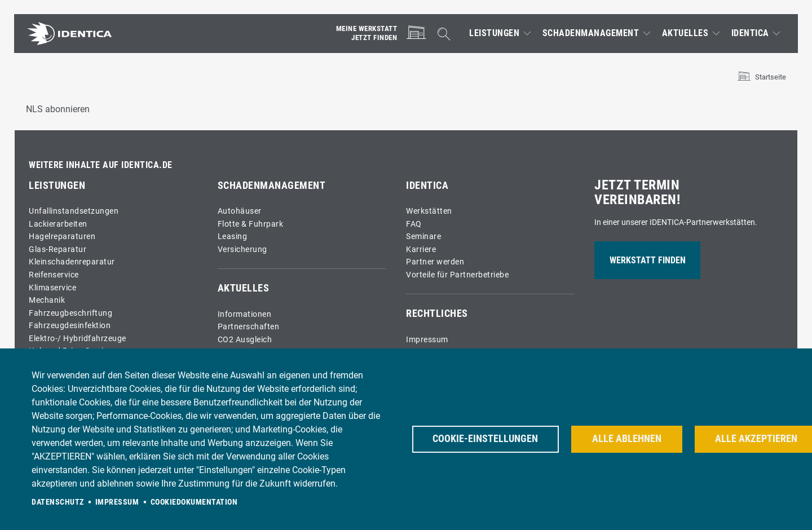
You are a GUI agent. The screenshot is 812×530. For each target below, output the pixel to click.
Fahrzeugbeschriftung (70, 313)
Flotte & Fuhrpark (251, 224)
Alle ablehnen (628, 439)
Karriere (421, 249)
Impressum (427, 340)
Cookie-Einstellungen (486, 439)
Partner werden (435, 262)
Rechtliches (437, 313)
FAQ (414, 224)
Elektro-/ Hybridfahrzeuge (78, 339)
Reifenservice (54, 275)
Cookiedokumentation (194, 502)
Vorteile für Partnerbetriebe (457, 275)
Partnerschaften (249, 327)
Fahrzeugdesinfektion (70, 326)
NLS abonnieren (58, 109)
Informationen (245, 314)
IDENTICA (750, 33)
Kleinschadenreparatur (72, 262)
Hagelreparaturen (62, 237)
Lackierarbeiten (58, 224)
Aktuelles (685, 33)
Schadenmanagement (591, 33)
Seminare (423, 237)
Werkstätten (429, 211)
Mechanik (47, 300)
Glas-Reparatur (58, 249)
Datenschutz (58, 502)
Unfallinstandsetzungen (74, 211)
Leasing (233, 237)
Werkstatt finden (648, 260)
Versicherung (242, 249)
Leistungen (494, 33)
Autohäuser (240, 211)
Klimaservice (52, 288)
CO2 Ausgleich (245, 340)
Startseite (771, 77)
